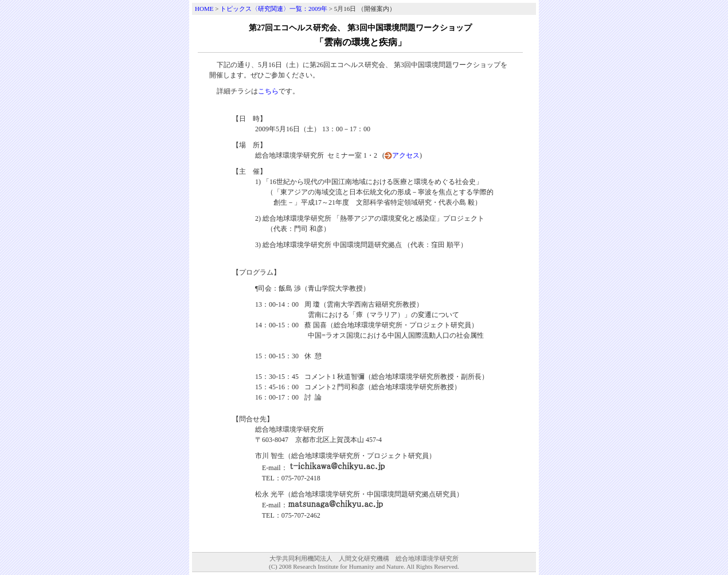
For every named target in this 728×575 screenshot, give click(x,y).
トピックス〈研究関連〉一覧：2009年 (274, 9)
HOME (204, 9)
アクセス (406, 155)
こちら (268, 91)
